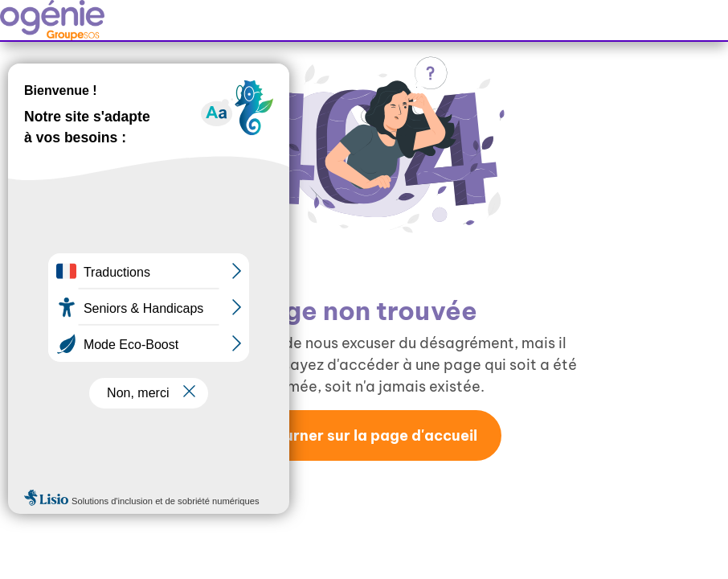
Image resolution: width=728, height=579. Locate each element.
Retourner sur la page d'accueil (364, 435)
